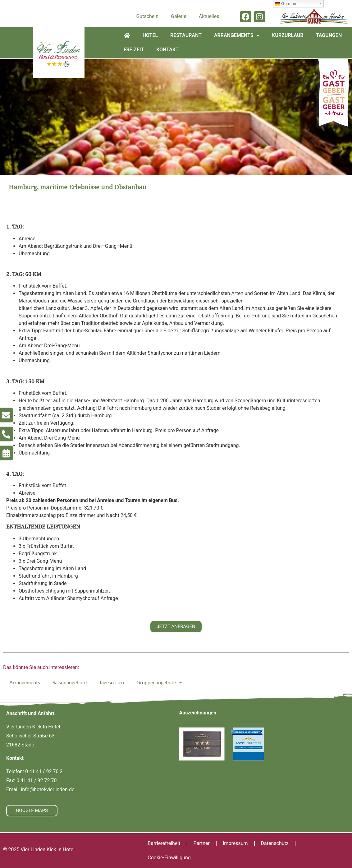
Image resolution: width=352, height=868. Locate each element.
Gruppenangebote (159, 682)
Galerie (179, 16)
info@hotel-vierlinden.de (48, 790)
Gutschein (147, 16)
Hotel (150, 35)
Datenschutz (275, 843)
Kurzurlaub (288, 35)
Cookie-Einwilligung (169, 858)
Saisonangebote (70, 682)
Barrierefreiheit (164, 843)
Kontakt (167, 50)
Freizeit (134, 50)
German (286, 4)
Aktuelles (209, 16)
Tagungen (329, 35)
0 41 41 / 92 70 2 (44, 771)
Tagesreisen (112, 682)
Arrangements (237, 35)
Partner (202, 843)
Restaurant (186, 35)
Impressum (235, 843)
